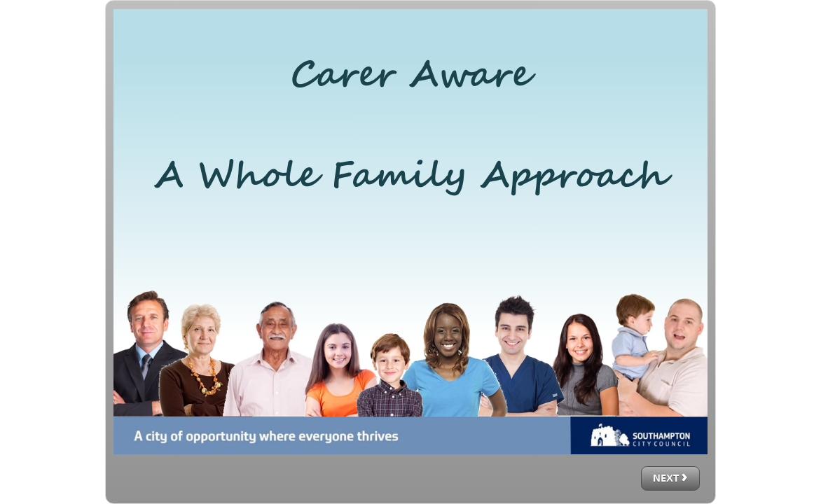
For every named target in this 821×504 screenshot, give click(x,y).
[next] (670, 478)
